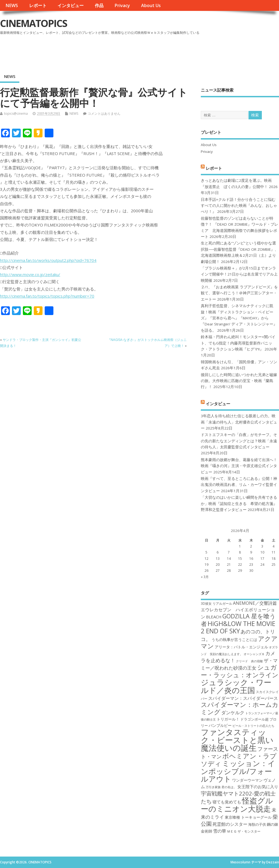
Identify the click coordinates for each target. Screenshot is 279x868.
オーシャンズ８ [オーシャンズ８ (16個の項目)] (254, 654)
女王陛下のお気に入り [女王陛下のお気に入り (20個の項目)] (258, 787)
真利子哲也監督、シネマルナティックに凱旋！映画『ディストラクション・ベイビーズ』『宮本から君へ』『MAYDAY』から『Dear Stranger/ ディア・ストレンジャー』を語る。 (239, 318)
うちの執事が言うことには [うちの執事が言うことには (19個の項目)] (234, 639)
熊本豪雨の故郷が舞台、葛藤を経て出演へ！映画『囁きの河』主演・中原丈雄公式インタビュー (239, 466)
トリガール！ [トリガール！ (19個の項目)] (228, 719)
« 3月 (205, 577)
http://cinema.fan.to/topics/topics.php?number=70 (47, 296)
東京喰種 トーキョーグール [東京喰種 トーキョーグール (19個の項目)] (248, 817)
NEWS (12, 5)
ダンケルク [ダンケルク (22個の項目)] (233, 713)
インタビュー (71, 5)
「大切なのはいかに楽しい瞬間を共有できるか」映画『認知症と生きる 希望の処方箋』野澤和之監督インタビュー (239, 503)
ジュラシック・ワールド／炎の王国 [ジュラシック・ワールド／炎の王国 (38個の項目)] (236, 686)
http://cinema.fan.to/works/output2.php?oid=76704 (48, 260)
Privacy (122, 5)
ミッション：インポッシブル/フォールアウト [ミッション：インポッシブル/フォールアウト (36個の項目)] (238, 771)
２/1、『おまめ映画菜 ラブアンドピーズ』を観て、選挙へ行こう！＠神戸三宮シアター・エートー (239, 293)
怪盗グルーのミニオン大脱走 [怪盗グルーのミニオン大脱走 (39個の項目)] (237, 804)
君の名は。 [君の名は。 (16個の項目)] (229, 787)
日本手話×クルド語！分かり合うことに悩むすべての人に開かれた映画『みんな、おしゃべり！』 (239, 206)
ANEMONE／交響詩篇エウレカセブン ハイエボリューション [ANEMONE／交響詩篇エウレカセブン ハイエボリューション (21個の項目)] (239, 610)
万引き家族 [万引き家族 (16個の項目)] (213, 787)
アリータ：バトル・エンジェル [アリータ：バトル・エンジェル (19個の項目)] (241, 647)
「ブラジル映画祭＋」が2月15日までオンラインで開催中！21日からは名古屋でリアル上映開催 (239, 274)
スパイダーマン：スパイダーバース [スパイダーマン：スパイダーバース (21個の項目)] (243, 698)
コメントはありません (104, 114)
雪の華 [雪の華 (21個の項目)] (220, 831)
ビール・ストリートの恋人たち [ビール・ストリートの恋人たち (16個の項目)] (253, 726)
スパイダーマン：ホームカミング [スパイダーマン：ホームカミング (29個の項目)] (240, 708)
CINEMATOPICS (34, 23)
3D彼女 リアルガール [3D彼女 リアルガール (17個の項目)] (216, 604)
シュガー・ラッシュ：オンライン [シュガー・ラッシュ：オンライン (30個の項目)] (240, 671)
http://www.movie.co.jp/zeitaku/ (30, 274)
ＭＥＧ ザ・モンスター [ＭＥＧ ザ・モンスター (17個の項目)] (244, 831)
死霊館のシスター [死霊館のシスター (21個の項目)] (230, 824)
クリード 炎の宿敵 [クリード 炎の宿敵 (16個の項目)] (249, 661)
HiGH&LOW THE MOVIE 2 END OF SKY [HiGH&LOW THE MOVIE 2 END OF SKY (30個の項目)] (238, 627)
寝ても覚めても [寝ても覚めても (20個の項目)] (227, 802)
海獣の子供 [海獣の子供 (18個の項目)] (257, 824)
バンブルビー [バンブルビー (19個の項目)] (220, 725)
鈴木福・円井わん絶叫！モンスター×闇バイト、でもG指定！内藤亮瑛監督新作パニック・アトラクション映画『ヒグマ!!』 (238, 343)
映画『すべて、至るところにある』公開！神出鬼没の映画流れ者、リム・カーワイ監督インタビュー (239, 485)
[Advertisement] (175, 52)
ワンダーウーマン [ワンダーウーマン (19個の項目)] (247, 780)
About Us (151, 5)
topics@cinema (16, 114)
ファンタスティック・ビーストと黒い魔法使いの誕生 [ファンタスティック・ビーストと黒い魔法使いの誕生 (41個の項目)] (237, 740)
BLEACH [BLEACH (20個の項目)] (214, 617)
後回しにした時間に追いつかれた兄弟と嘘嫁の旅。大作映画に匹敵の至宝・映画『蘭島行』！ (239, 381)
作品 (99, 5)
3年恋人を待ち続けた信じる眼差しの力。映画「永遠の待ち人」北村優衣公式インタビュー (239, 422)
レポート (38, 5)
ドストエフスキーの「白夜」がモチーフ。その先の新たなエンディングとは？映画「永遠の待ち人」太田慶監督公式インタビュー (239, 441)
